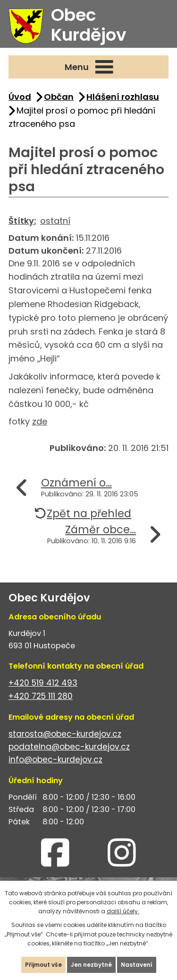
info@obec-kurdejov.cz (55, 759)
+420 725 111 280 (41, 696)
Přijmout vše (43, 965)
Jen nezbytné (91, 965)
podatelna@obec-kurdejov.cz (69, 747)
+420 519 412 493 (43, 683)
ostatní (55, 221)
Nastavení (137, 965)
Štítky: (22, 221)
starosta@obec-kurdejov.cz (65, 734)
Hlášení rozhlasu (123, 97)
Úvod (20, 97)
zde (40, 421)
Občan (59, 97)
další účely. (123, 911)
